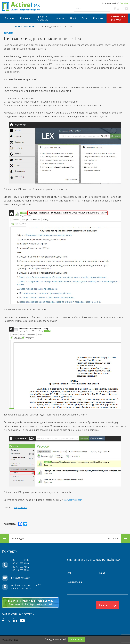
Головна (18, 27)
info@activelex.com (20, 578)
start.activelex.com (73, 500)
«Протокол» (20, 508)
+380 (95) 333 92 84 (20, 570)
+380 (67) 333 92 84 (20, 563)
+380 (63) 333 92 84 (20, 567)
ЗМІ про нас (29, 27)
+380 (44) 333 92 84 (20, 560)
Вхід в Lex (124, 3)
